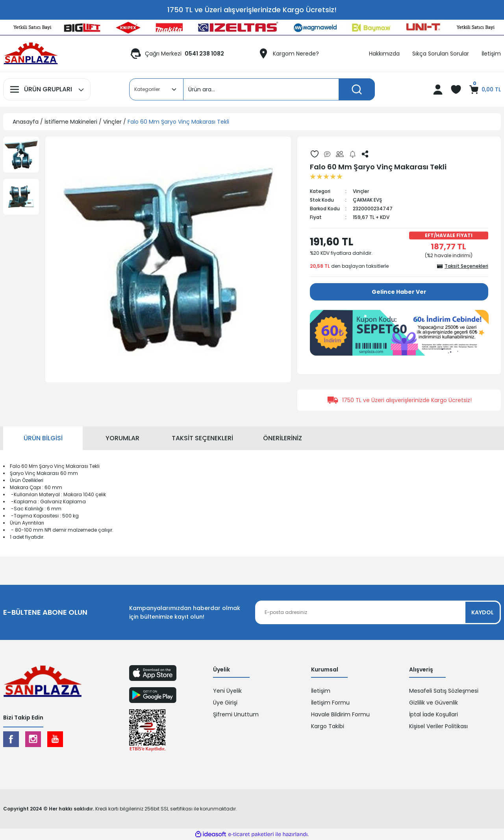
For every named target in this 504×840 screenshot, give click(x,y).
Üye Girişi (225, 703)
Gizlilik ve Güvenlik (434, 703)
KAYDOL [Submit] (483, 612)
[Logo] (31, 54)
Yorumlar (122, 438)
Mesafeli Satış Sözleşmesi (444, 691)
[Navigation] (47, 89)
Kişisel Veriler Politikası (438, 726)
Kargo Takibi (328, 726)
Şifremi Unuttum (236, 714)
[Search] (279, 89)
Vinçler (361, 191)
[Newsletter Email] (378, 612)
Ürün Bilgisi (43, 438)
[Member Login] (438, 89)
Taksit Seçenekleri (202, 438)
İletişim (321, 691)
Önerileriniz (283, 438)
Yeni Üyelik (227, 691)
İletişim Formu (330, 703)
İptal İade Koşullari (434, 714)
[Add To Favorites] (315, 154)
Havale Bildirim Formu (340, 714)
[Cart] (485, 89)
